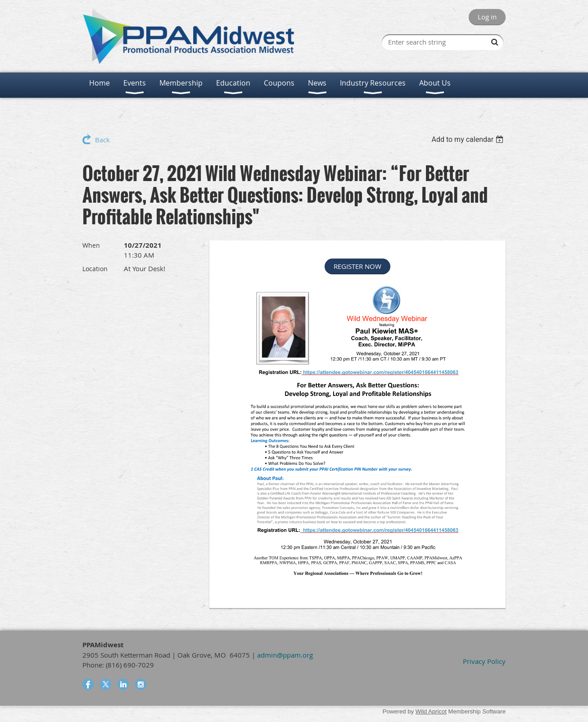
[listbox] (468, 139)
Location (95, 269)
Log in (487, 17)
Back (102, 140)
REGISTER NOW (357, 266)
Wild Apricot (431, 711)
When (91, 245)
